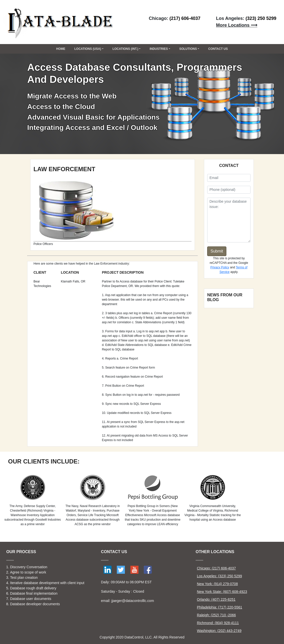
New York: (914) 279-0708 (217, 584)
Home (61, 49)
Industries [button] (159, 49)
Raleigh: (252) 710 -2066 (216, 615)
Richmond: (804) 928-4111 (218, 623)
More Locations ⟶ (237, 25)
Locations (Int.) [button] (125, 49)
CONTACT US (218, 49)
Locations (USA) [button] (88, 49)
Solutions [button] (188, 49)
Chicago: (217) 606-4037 (216, 568)
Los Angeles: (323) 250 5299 (219, 576)
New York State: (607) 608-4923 (222, 592)
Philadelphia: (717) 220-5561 (220, 607)
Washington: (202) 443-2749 (219, 631)
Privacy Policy (220, 267)
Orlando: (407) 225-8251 (216, 599)
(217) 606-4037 (185, 18)
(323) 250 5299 (261, 18)
